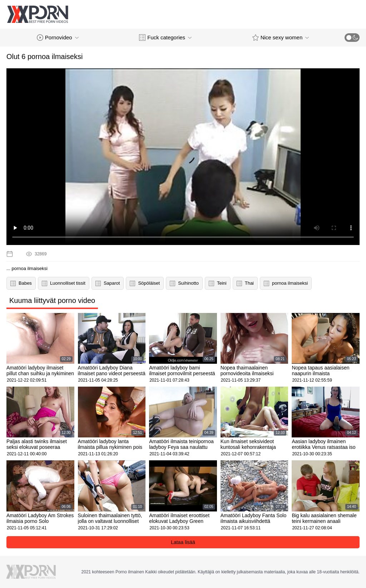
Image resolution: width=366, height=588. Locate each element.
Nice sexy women (281, 38)
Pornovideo (58, 38)
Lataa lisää (183, 542)
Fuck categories (165, 38)
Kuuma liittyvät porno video (52, 300)
